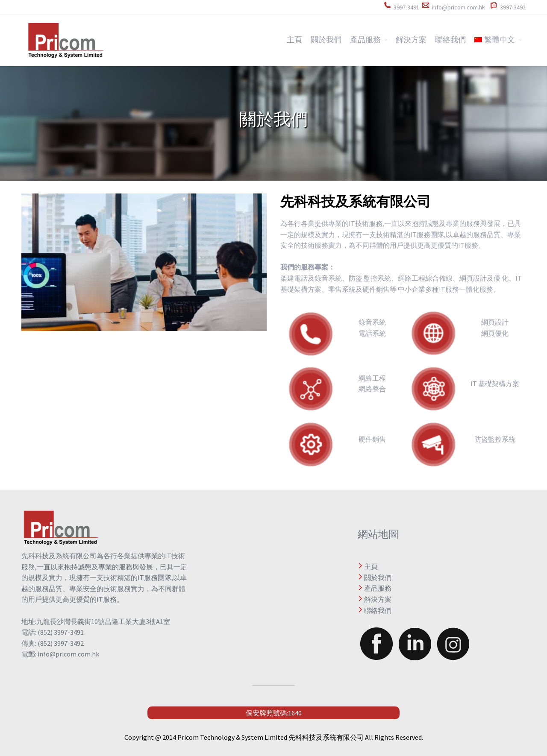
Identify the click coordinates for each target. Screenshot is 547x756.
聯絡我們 (450, 40)
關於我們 (326, 40)
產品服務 (365, 40)
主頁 (294, 40)
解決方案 (411, 40)
